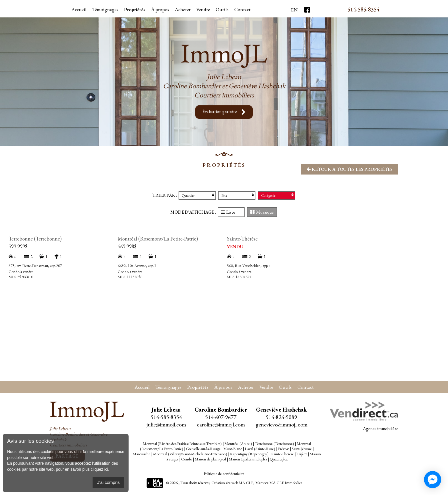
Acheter (183, 9)
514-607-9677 (221, 417)
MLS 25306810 (21, 277)
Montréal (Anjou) (238, 444)
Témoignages (105, 9)
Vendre (203, 9)
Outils (285, 387)
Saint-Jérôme (302, 449)
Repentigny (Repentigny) (249, 454)
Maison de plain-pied (210, 459)
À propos (160, 9)
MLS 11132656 (130, 277)
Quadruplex (279, 459)
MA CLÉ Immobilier (286, 483)
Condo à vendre (21, 272)
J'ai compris (108, 482)
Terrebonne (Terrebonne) (35, 239)
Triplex (302, 454)
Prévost (283, 449)
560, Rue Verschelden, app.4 (249, 266)
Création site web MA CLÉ (232, 483)
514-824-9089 (281, 417)
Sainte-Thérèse (242, 239)
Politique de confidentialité (224, 474)
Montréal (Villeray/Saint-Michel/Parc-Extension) (190, 454)
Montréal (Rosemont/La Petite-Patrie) (158, 239)
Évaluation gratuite (224, 112)
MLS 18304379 (239, 277)
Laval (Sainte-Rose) (260, 449)
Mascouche (142, 454)
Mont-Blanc (233, 449)
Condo (187, 459)
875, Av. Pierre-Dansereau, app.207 (35, 266)
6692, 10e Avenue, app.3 (137, 266)
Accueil (79, 9)
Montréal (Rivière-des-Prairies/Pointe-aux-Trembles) (182, 444)
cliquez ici (100, 469)
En (294, 10)
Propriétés (135, 9)
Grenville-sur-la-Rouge (203, 449)
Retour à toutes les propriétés (350, 169)
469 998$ (127, 246)
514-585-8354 (363, 9)
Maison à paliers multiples (248, 459)
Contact (242, 9)
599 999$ (18, 246)
